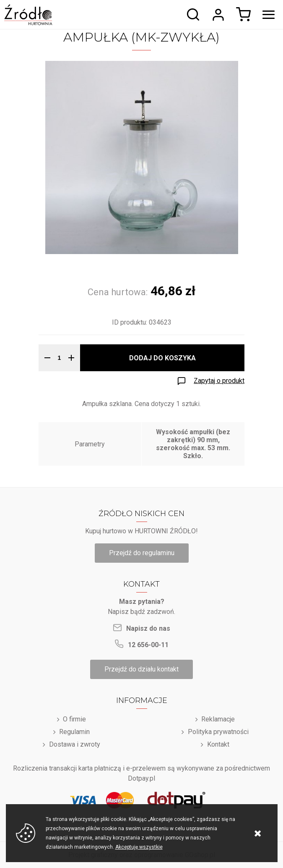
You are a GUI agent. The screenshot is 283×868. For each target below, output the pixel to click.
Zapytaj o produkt (219, 381)
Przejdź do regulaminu (142, 553)
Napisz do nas (148, 628)
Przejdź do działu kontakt (141, 669)
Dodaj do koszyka (162, 358)
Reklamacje (218, 719)
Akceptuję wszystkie (139, 847)
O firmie (74, 719)
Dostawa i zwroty (75, 744)
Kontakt (218, 744)
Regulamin (74, 732)
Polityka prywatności (218, 732)
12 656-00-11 (148, 645)
